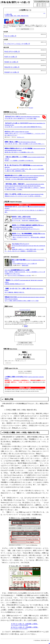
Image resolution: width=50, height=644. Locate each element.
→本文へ (44, 14)
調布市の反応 (25, 266)
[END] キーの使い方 (11, 57)
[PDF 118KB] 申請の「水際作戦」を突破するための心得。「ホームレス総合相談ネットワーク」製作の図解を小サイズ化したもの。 (25, 272)
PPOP (26, 326)
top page (31, 108)
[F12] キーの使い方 (10, 36)
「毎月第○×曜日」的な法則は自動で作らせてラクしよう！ (28, 227)
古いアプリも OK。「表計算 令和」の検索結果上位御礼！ (26, 219)
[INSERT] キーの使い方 (12, 72)
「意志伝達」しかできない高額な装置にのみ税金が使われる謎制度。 (24, 178)
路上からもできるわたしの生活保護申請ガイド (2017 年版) (19, 276)
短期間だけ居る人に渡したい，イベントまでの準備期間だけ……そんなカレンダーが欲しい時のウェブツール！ (25, 134)
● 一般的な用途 (8, 15)
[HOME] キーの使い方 (11, 62)
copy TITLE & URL (25, 29)
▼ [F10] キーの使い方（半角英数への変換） (25, 630)
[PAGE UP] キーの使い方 (12, 52)
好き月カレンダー (21, 137)
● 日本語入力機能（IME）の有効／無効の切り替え (17, 16)
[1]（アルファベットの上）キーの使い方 (17, 44)
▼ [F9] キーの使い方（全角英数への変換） (25, 626)
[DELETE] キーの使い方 (12, 67)
